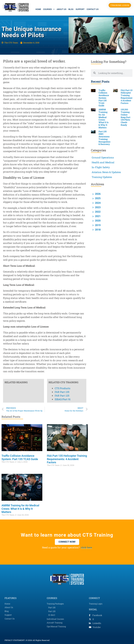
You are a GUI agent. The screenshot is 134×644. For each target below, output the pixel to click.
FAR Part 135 (62, 139)
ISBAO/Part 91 (63, 146)
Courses (49, 9)
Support (80, 9)
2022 (97, 212)
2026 (97, 194)
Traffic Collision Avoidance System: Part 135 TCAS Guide (20, 457)
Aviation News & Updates (106, 172)
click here (86, 547)
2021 (97, 216)
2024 (97, 203)
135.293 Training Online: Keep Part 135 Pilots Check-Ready (126, 117)
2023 (97, 207)
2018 (97, 230)
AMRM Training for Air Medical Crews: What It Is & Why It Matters (20, 509)
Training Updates (102, 177)
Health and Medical (103, 162)
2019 (97, 225)
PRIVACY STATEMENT (15, 640)
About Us (61, 9)
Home (38, 9)
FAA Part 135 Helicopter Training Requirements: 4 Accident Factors (67, 459)
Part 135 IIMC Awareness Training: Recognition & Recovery (105, 138)
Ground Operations (103, 157)
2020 (97, 221)
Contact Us (93, 9)
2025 (97, 198)
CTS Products (62, 135)
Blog (71, 9)
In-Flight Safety (101, 167)
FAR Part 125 (62, 142)
